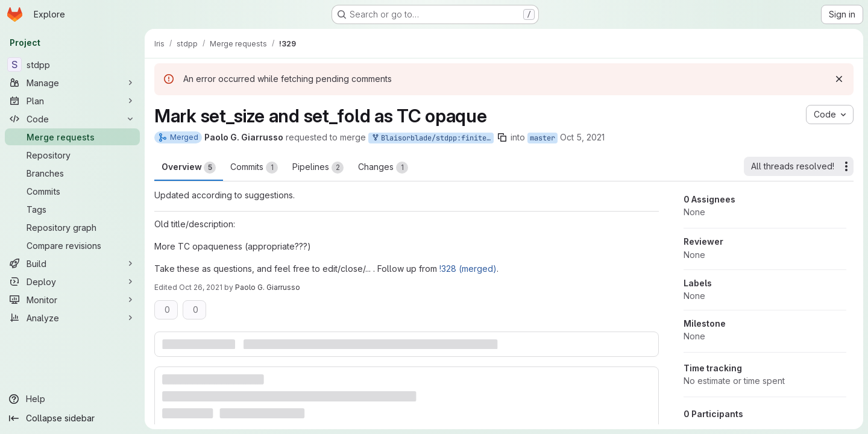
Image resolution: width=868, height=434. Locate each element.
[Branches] (72, 173)
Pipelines (318, 168)
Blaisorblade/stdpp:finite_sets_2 (432, 138)
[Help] (72, 399)
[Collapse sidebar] (72, 418)
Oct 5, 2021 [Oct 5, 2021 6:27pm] (582, 137)
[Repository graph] (72, 227)
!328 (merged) (468, 269)
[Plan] (72, 101)
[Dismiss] (839, 79)
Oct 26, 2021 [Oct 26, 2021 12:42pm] (201, 287)
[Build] (72, 263)
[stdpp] (72, 64)
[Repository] (72, 155)
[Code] (72, 119)
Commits (254, 168)
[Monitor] (72, 300)
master (542, 138)
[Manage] (72, 83)
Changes (383, 168)
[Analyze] (72, 318)
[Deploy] (72, 281)
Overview (189, 168)
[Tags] (72, 209)
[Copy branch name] (502, 137)
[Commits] (72, 191)
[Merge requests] (72, 137)
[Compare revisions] (72, 245)
